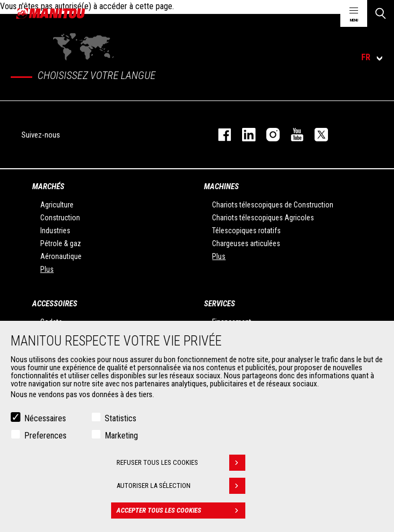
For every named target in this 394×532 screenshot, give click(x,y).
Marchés (48, 186)
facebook (219, 135)
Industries (55, 231)
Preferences (45, 436)
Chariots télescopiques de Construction (273, 205)
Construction (60, 218)
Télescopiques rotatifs (246, 231)
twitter (316, 135)
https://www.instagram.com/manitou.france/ (268, 135)
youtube (292, 135)
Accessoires (55, 304)
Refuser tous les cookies (181, 463)
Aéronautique (61, 256)
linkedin (243, 135)
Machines (221, 186)
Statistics (121, 418)
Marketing (121, 436)
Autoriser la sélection (181, 486)
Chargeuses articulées (246, 243)
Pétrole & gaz (61, 243)
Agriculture (57, 205)
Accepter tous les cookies (181, 511)
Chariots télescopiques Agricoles (263, 218)
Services (220, 304)
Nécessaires (45, 418)
